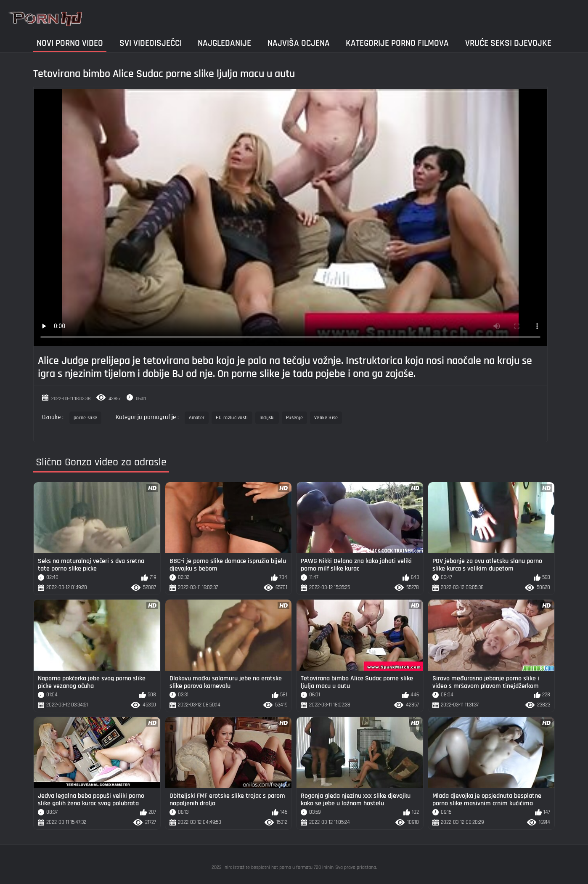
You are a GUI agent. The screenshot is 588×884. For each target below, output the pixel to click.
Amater (197, 418)
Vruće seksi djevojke (508, 43)
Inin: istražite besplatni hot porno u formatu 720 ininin (278, 867)
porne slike (85, 418)
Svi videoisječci (151, 43)
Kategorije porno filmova (397, 43)
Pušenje (294, 418)
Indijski (267, 418)
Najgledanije (224, 43)
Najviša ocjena (299, 43)
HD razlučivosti (232, 418)
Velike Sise (326, 418)
